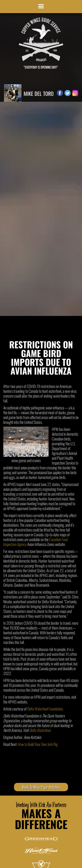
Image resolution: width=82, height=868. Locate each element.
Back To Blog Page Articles (41, 787)
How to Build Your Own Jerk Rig (38, 744)
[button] (41, 7)
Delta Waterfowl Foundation (45, 709)
